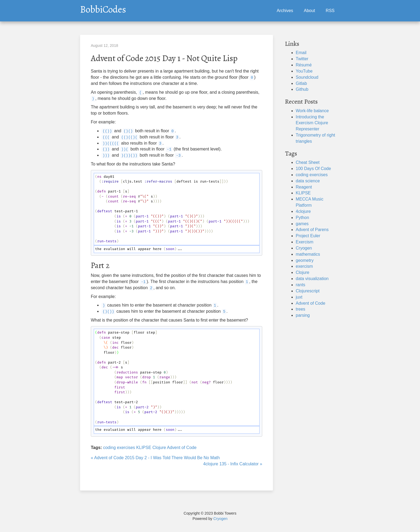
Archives (285, 11)
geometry (305, 260)
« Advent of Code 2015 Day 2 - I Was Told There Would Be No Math (155, 458)
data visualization (312, 279)
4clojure (303, 211)
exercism (304, 266)
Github (302, 89)
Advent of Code (182, 448)
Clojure (159, 448)
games (302, 224)
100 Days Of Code (313, 169)
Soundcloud (307, 77)
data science (308, 181)
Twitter (302, 59)
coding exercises (119, 448)
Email (301, 53)
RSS (330, 11)
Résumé (304, 65)
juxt (299, 297)
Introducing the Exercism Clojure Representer (312, 123)
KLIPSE (144, 448)
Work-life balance (312, 111)
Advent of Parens (312, 230)
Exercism (305, 242)
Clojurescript (308, 291)
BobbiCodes (103, 8)
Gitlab (301, 83)
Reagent (304, 187)
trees (301, 309)
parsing (303, 315)
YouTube (304, 71)
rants (301, 285)
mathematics (308, 254)
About (309, 11)
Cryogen (304, 248)
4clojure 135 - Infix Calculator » (233, 464)
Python (302, 218)
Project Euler (308, 236)
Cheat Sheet (308, 162)
